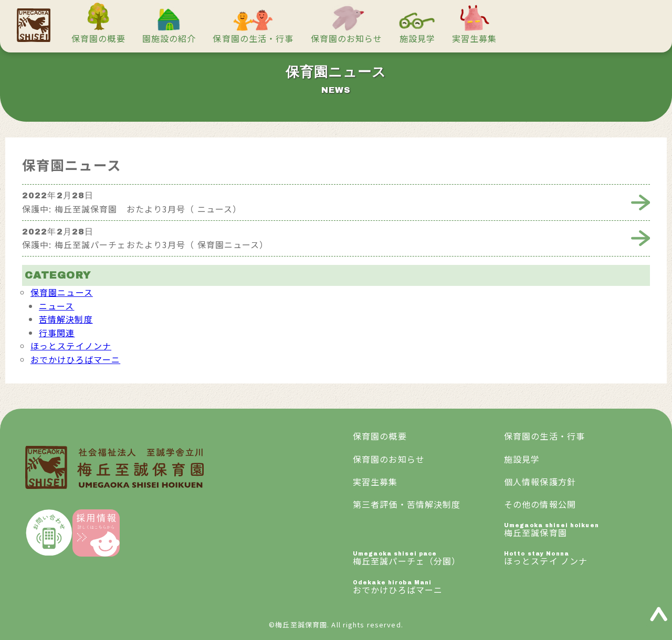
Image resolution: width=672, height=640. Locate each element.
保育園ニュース (62, 292)
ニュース (56, 306)
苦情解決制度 (66, 319)
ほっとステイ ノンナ (580, 559)
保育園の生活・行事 (253, 38)
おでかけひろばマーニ (75, 359)
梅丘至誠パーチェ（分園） (428, 559)
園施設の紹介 (169, 38)
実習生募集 (475, 38)
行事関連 (57, 333)
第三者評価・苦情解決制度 (407, 504)
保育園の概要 (98, 38)
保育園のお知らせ (347, 38)
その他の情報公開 (540, 504)
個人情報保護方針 (540, 482)
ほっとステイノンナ (71, 346)
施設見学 (417, 38)
